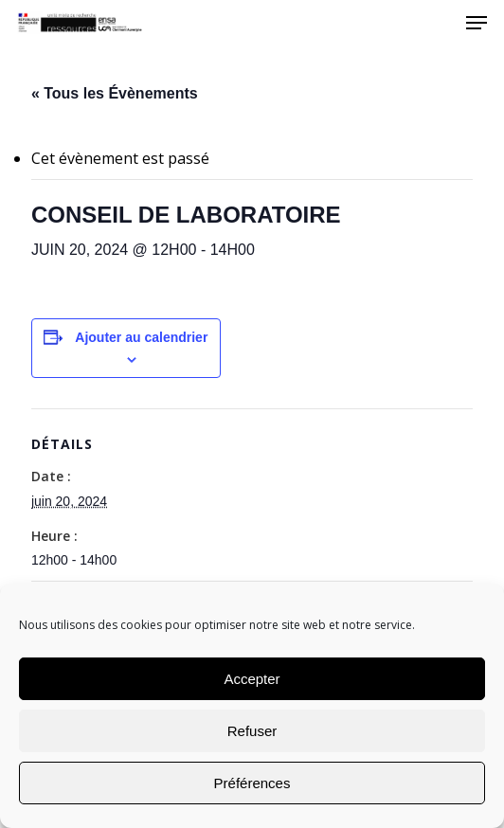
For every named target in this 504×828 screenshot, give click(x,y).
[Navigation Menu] (477, 23)
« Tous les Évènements (115, 93)
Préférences (252, 783)
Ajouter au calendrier (141, 337)
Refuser (252, 731)
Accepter (252, 679)
